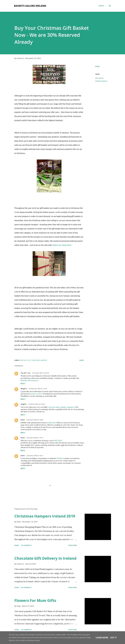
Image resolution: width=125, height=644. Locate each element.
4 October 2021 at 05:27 (41, 373)
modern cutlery (36, 394)
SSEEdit (60, 458)
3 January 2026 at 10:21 (35, 456)
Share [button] (97, 66)
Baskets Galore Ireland (30, 6)
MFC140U (58, 440)
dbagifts (24, 389)
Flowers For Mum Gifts (35, 600)
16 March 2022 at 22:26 (36, 404)
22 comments (26, 630)
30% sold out (99, 78)
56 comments (26, 587)
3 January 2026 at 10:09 (35, 420)
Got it (114, 638)
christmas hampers (101, 81)
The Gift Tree (25, 373)
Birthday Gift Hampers (30, 380)
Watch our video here (62, 245)
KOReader (52, 423)
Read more (73, 545)
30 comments (26, 545)
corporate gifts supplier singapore (61, 407)
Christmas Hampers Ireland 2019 (45, 516)
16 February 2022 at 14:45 (38, 389)
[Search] (101, 6)
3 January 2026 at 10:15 (35, 438)
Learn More (102, 638)
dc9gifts (24, 404)
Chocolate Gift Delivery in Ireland (45, 558)
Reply (23, 384)
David (23, 420)
